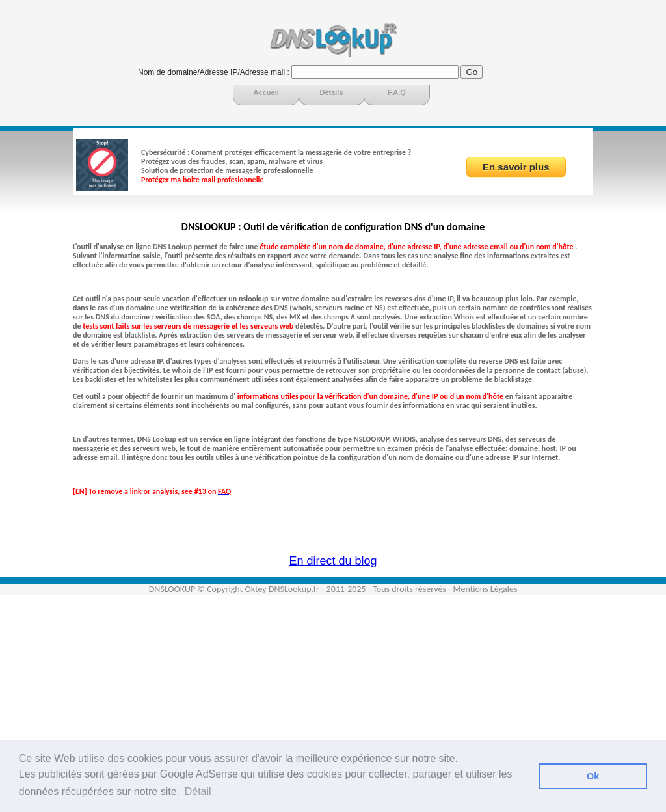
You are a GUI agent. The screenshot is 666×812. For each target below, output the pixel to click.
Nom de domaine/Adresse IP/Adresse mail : (214, 72)
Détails (331, 92)
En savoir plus (516, 167)
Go (472, 72)
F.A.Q (397, 92)
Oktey (255, 589)
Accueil (266, 92)
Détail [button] (198, 792)
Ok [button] (593, 776)
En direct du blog (333, 561)
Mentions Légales (485, 589)
